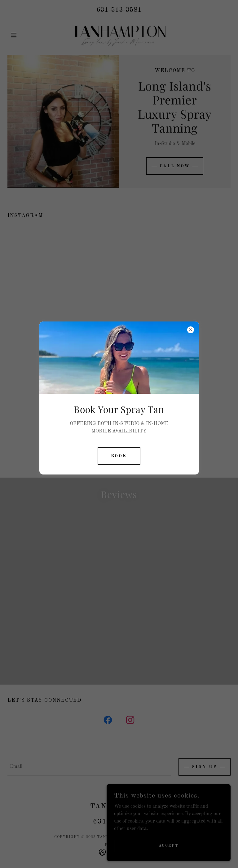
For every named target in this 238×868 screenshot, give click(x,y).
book (119, 456)
